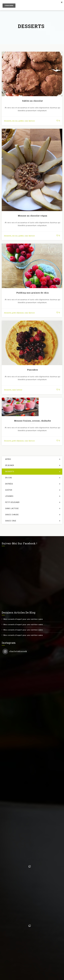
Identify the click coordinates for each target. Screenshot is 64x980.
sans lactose (30, 121)
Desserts (8, 121)
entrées (9, 484)
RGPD (24, 977)
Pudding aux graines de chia (33, 293)
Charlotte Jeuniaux (25, 972)
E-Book (5, 977)
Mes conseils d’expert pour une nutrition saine (23, 619)
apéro (8, 459)
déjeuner (10, 465)
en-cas (15, 121)
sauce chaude (12, 515)
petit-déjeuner (18, 313)
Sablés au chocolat (33, 101)
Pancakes (33, 370)
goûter (21, 121)
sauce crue (11, 521)
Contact (15, 977)
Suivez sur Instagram (32, 956)
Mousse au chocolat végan (33, 216)
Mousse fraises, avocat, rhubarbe (33, 421)
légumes (9, 496)
